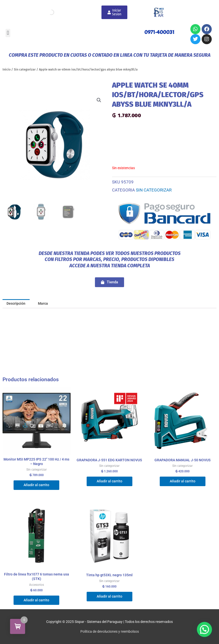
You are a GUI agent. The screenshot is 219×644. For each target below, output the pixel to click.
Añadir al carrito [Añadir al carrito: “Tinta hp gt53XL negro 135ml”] (110, 596)
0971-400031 (159, 32)
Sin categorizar (25, 69)
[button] (8, 33)
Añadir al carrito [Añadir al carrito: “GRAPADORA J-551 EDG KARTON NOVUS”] (110, 481)
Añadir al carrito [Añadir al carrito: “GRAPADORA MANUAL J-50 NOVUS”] (183, 481)
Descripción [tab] (16, 303)
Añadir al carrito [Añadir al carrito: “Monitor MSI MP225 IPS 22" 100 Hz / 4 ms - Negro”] (36, 485)
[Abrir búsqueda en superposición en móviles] (51, 12)
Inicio (7, 69)
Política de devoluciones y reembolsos (110, 631)
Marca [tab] (43, 303)
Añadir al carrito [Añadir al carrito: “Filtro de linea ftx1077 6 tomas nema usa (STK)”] (36, 600)
